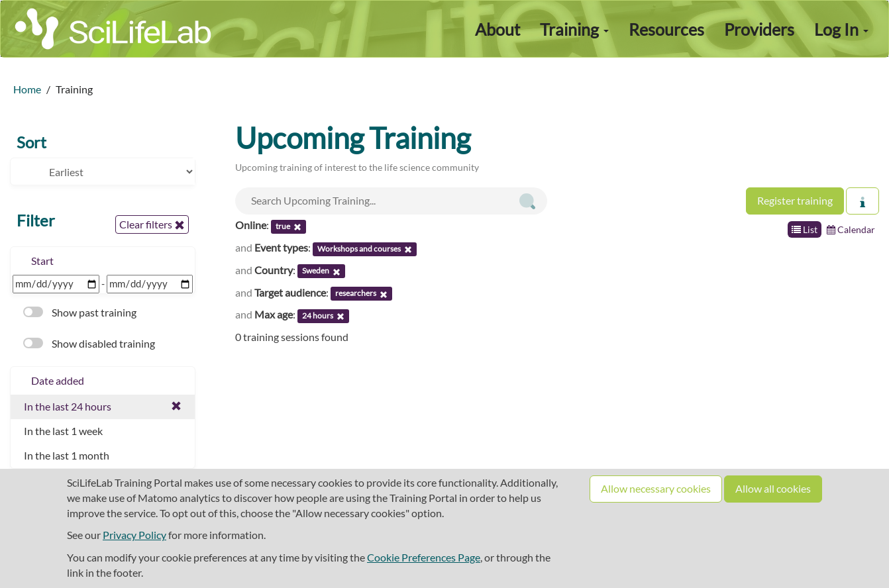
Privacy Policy (134, 535)
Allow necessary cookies (656, 488)
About (497, 29)
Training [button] (574, 29)
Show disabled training (89, 343)
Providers (759, 29)
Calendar (851, 229)
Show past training (80, 312)
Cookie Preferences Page (424, 557)
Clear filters (152, 224)
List (805, 229)
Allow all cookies (773, 488)
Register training (795, 200)
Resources (666, 29)
